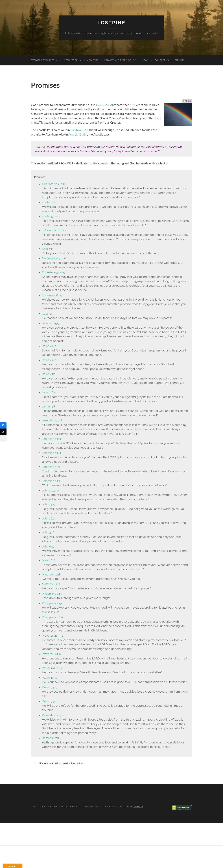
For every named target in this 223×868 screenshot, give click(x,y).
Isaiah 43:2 (49, 374)
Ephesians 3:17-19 (54, 272)
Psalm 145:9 (50, 678)
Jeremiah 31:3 (51, 467)
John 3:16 (48, 532)
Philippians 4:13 (52, 594)
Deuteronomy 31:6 (54, 258)
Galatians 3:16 (80, 130)
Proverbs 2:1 (50, 635)
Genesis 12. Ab (106, 105)
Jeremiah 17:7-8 (52, 420)
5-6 (62, 635)
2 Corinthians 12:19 (54, 230)
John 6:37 (48, 546)
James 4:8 (49, 406)
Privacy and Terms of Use (120, 60)
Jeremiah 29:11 (52, 439)
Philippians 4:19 (52, 603)
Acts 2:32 (48, 249)
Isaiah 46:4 (49, 392)
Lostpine (111, 23)
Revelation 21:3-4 (53, 715)
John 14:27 (49, 504)
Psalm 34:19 (50, 687)
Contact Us (162, 60)
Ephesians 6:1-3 (52, 295)
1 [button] (88, 133)
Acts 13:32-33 (78, 134)
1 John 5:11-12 (51, 216)
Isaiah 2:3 (48, 314)
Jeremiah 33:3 (51, 481)
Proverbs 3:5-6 (52, 654)
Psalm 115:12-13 (52, 668)
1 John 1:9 (48, 202)
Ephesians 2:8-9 (92, 806)
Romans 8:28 (51, 738)
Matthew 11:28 (51, 574)
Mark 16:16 (49, 560)
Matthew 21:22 (51, 584)
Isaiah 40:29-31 (52, 323)
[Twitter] (3, 432)
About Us (93, 60)
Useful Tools (71, 60)
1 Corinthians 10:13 (54, 184)
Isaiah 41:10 (49, 346)
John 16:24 (49, 518)
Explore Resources (43, 60)
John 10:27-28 (51, 490)
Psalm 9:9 (48, 701)
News (145, 60)
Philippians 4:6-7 (53, 617)
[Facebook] (3, 425)
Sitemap (180, 60)
